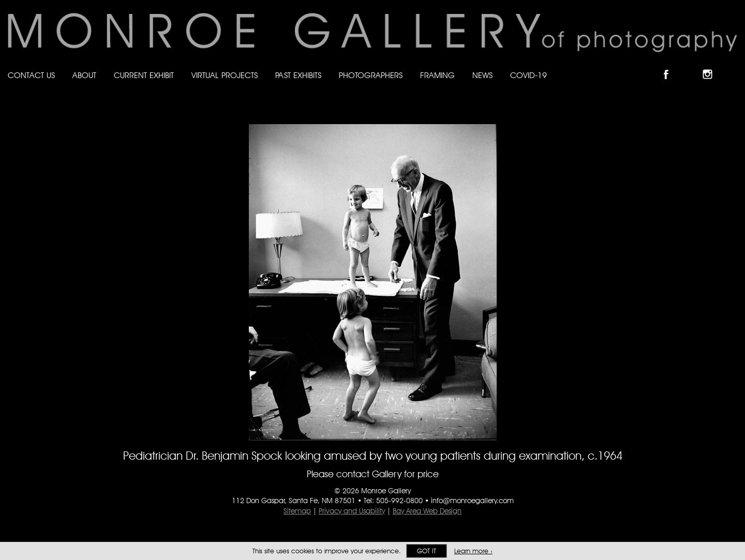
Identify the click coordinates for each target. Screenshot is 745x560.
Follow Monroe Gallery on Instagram (712, 65)
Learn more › (473, 551)
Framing (437, 75)
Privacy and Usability (352, 511)
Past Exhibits (298, 75)
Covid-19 (528, 75)
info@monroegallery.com (472, 501)
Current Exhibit (144, 75)
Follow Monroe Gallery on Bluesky (692, 65)
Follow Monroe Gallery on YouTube (733, 65)
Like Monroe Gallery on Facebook (671, 65)
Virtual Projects (225, 75)
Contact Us (31, 75)
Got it (427, 551)
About (84, 75)
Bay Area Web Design (427, 511)
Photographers (371, 75)
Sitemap (297, 511)
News (482, 75)
